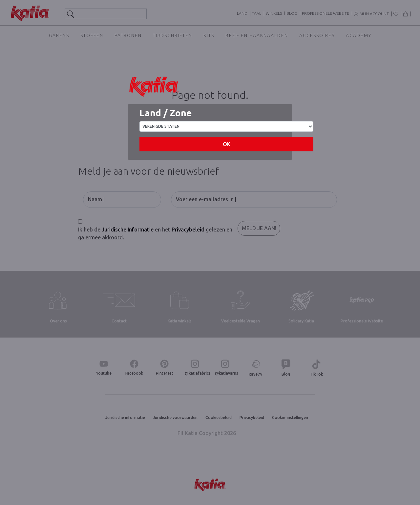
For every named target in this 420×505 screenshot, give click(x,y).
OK (227, 144)
